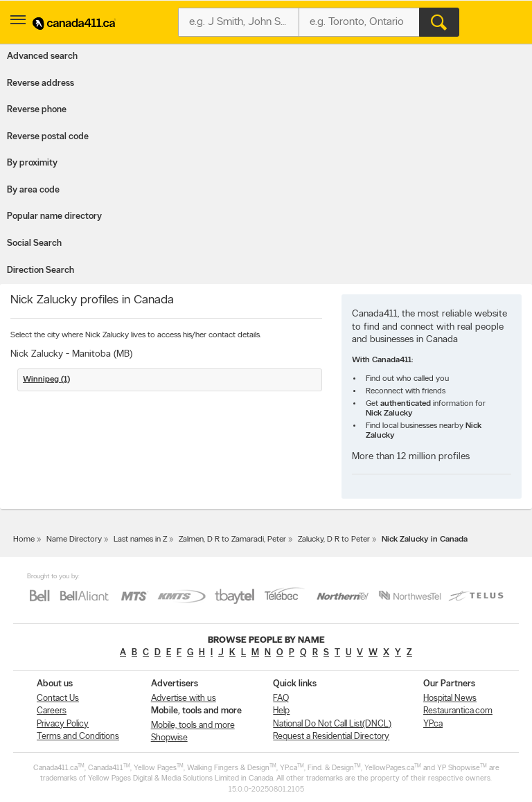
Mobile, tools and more (193, 725)
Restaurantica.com (458, 711)
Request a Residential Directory (331, 737)
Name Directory (74, 540)
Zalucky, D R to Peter (334, 540)
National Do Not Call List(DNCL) (332, 724)
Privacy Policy (63, 724)
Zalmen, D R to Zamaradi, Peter (232, 540)
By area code (33, 190)
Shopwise (169, 738)
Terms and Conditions (78, 737)
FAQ (281, 698)
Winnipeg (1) (46, 380)
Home (24, 540)
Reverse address (41, 83)
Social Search (34, 243)
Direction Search (41, 270)
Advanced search (42, 56)
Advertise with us (184, 698)
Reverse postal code (48, 137)
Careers (52, 711)
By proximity (32, 163)
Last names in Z (140, 540)
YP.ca (433, 724)
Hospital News (450, 698)
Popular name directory (54, 216)
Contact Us (58, 698)
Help (281, 711)
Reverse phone (37, 110)
